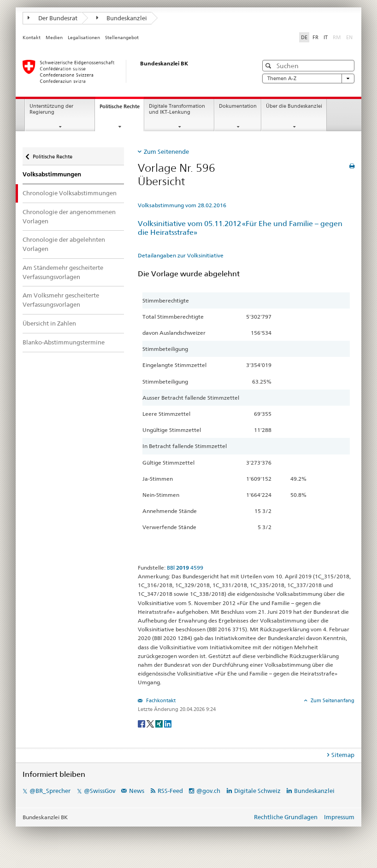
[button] (269, 66)
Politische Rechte (122, 109)
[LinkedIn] (168, 723)
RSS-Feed (170, 791)
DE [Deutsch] (304, 37)
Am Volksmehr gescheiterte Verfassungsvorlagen (61, 300)
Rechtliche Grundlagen (286, 817)
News (137, 791)
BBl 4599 (185, 568)
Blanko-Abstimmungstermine (64, 342)
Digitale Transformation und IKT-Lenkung (177, 109)
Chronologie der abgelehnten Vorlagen (64, 244)
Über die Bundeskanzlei (294, 106)
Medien (54, 38)
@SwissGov (100, 791)
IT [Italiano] (326, 37)
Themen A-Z (308, 79)
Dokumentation (238, 106)
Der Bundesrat (53, 18)
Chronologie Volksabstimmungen (70, 193)
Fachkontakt (160, 700)
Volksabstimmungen (52, 174)
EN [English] (349, 37)
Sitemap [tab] (343, 755)
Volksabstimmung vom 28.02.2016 (182, 205)
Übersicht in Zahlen (49, 323)
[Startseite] (131, 71)
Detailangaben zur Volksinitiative (181, 255)
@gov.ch (208, 791)
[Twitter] (151, 723)
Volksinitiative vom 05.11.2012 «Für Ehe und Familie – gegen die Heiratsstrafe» (240, 228)
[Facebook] (142, 723)
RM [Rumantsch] (337, 37)
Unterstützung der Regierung (51, 109)
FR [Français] (315, 37)
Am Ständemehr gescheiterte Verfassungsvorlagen (63, 272)
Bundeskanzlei (122, 18)
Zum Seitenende (166, 151)
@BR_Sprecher (50, 791)
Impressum (339, 817)
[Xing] (160, 723)
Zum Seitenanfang (332, 700)
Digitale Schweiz (258, 791)
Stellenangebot (122, 38)
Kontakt (32, 38)
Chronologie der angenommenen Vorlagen (69, 216)
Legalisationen (84, 38)
